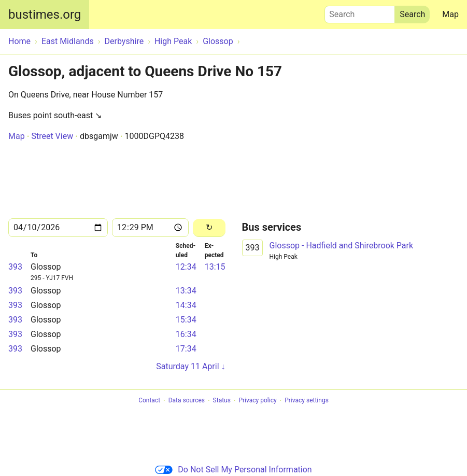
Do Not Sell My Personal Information (233, 470)
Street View (52, 136)
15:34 (186, 320)
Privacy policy (257, 401)
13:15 (215, 267)
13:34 (186, 291)
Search (360, 12)
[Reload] (209, 228)
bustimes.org (45, 15)
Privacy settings (307, 401)
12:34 (186, 267)
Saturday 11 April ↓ (190, 366)
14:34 (186, 305)
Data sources (187, 401)
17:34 (186, 349)
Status (222, 401)
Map (450, 14)
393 (15, 267)
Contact (149, 401)
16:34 (186, 334)
